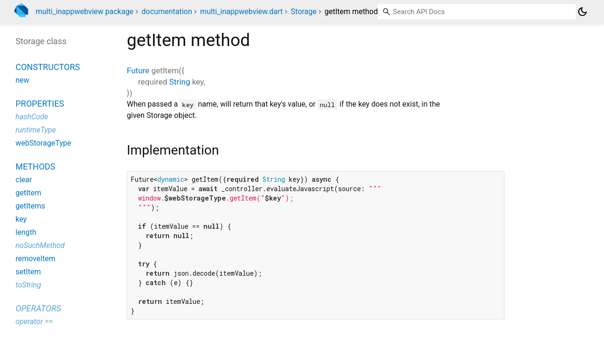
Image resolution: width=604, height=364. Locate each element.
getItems (30, 206)
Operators (38, 308)
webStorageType (43, 143)
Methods (35, 167)
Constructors (48, 67)
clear (24, 180)
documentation (167, 12)
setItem (28, 272)
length (26, 232)
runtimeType (36, 130)
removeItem (35, 259)
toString (28, 285)
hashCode (32, 117)
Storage (304, 12)
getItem (28, 193)
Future (138, 70)
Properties (40, 104)
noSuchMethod (40, 245)
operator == (34, 321)
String (179, 82)
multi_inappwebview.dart (241, 12)
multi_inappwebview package (85, 12)
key (21, 219)
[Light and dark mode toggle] (582, 12)
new (22, 80)
